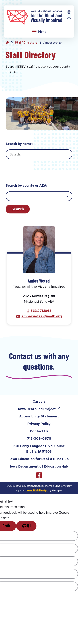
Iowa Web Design (37, 492)
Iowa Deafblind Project (43, 411)
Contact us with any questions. (39, 362)
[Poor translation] (26, 528)
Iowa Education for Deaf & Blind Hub (39, 461)
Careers (39, 403)
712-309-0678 (39, 441)
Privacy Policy (39, 425)
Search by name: (19, 144)
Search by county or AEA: (26, 185)
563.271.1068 (41, 311)
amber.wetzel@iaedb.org (42, 316)
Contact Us (39, 433)
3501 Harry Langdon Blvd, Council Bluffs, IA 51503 (39, 450)
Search (18, 209)
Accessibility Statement (39, 418)
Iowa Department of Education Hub (39, 468)
